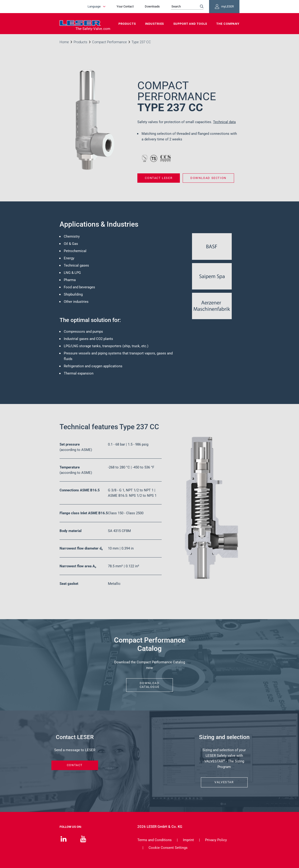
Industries (155, 24)
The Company (228, 24)
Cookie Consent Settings (168, 848)
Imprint (188, 840)
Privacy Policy (216, 840)
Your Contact (125, 6)
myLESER (224, 7)
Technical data (224, 122)
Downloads (152, 6)
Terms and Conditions (155, 840)
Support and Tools (190, 24)
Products (127, 24)
